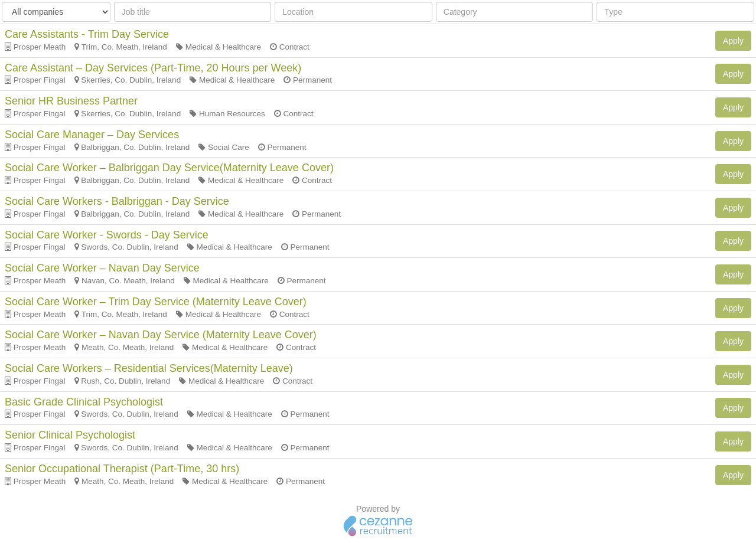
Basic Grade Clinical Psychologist (84, 402)
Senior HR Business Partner (71, 101)
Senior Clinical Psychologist (70, 435)
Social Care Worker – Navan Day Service (102, 268)
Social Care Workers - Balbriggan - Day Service (117, 201)
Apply (733, 41)
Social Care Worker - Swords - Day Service (107, 235)
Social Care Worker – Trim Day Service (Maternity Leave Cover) (156, 302)
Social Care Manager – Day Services (92, 135)
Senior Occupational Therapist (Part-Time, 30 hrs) (122, 469)
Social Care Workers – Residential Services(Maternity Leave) (149, 368)
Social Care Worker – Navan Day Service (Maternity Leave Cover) (161, 335)
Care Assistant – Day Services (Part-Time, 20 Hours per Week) (153, 68)
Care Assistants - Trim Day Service (87, 34)
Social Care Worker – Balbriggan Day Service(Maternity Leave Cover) (169, 168)
